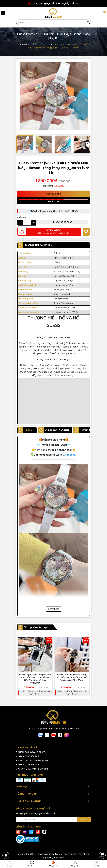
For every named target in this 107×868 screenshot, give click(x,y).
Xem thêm (53, 609)
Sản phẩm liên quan (38, 627)
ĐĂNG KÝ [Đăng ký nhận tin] (84, 819)
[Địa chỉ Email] (54, 819)
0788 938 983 (32, 765)
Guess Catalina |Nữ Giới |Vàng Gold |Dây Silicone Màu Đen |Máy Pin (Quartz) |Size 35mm (72, 677)
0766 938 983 (32, 756)
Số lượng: (22, 217)
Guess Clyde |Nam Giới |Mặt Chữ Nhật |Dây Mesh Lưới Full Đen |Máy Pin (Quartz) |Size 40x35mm (35, 679)
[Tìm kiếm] (88, 22)
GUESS (57, 253)
